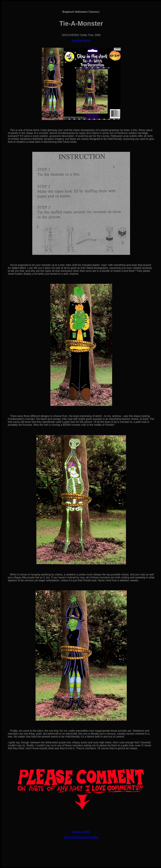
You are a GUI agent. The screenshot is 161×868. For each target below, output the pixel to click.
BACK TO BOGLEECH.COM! (81, 837)
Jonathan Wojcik (81, 41)
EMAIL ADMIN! (81, 832)
